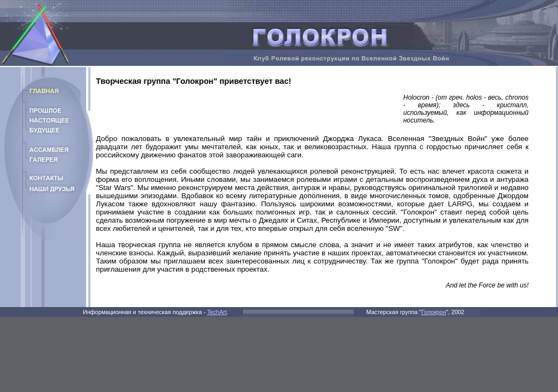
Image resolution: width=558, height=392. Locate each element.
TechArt (217, 312)
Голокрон (433, 312)
